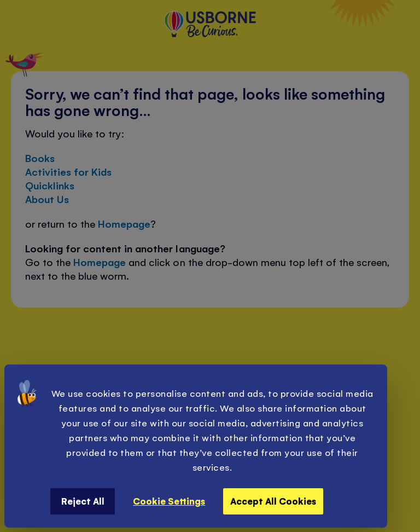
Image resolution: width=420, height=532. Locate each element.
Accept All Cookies (273, 501)
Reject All (83, 501)
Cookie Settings (169, 501)
